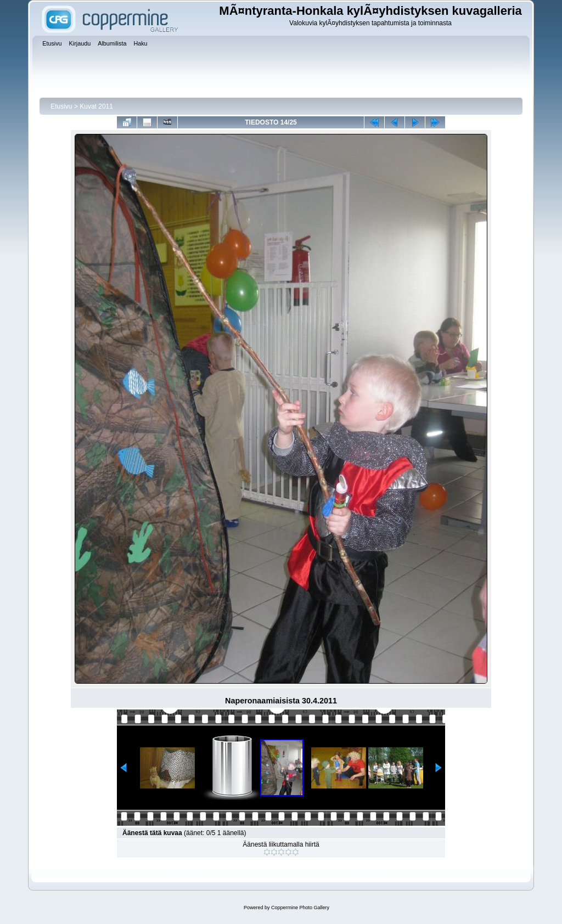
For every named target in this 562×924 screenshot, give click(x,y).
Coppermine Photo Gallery (300, 908)
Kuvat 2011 (96, 106)
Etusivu (61, 106)
